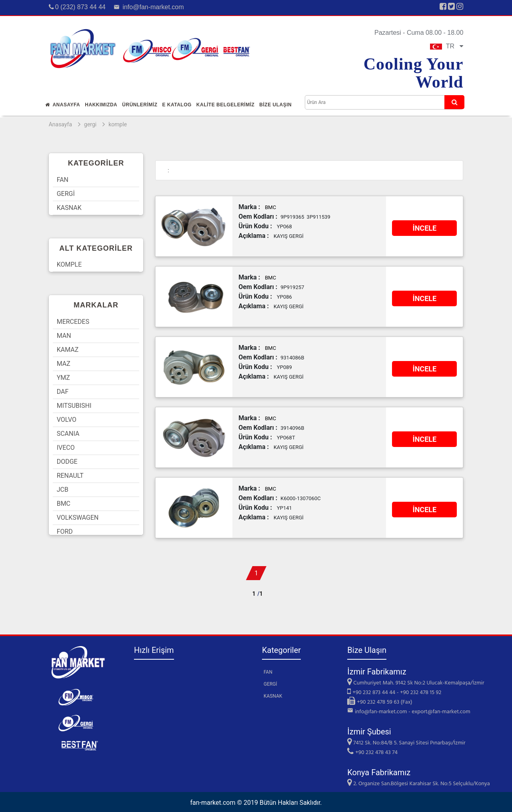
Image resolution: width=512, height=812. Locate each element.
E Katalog (177, 105)
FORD (65, 532)
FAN (63, 180)
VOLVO (67, 420)
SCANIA (68, 434)
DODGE (67, 462)
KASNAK (69, 208)
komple (118, 124)
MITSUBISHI (74, 406)
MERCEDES (73, 322)
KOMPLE (69, 264)
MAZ (64, 364)
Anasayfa (63, 105)
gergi (90, 124)
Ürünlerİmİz (140, 105)
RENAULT (70, 476)
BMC (64, 504)
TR (447, 46)
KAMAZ (68, 350)
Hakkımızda (101, 105)
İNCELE (424, 228)
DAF (63, 392)
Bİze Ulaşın (275, 105)
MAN (64, 336)
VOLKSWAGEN (78, 518)
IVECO (66, 448)
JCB (63, 490)
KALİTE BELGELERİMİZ (226, 105)
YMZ (63, 378)
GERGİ (66, 194)
